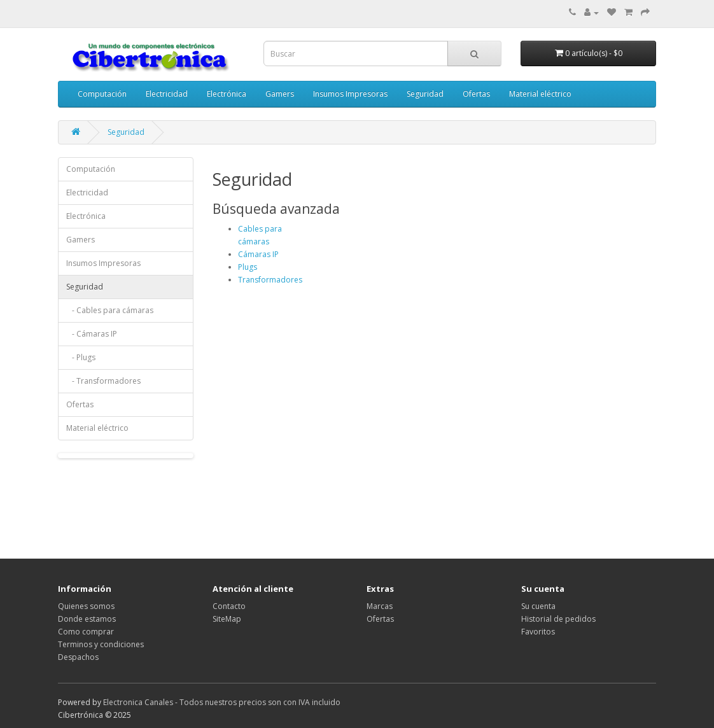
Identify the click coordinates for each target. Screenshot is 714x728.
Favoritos (538, 632)
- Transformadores (103, 381)
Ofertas (476, 94)
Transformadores (270, 280)
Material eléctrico (540, 94)
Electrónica (227, 94)
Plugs (248, 267)
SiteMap (227, 619)
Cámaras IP (258, 254)
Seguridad (425, 94)
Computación (102, 94)
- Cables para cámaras (110, 310)
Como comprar (86, 632)
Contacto (229, 606)
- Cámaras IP (92, 334)
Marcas (380, 606)
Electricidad (167, 94)
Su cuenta (538, 606)
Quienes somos (86, 606)
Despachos (78, 657)
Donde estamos (87, 619)
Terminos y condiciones (101, 644)
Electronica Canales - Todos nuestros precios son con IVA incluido (222, 702)
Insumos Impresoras (350, 94)
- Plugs (81, 357)
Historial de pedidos (558, 619)
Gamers (280, 94)
